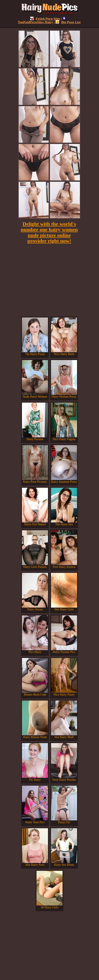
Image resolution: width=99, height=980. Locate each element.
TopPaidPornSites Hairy (42, 20)
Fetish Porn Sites (45, 19)
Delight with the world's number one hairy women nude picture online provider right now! (49, 232)
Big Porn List (68, 22)
